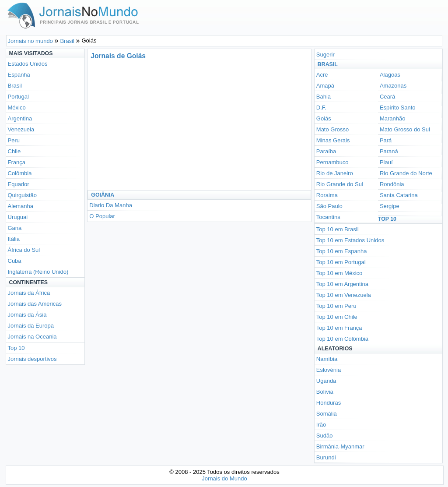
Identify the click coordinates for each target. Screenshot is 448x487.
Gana (15, 228)
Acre (322, 75)
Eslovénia (329, 370)
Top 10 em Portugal (341, 262)
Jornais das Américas (35, 304)
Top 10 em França (339, 328)
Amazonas (393, 86)
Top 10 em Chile (337, 317)
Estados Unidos (28, 64)
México (17, 108)
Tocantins (328, 217)
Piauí (386, 162)
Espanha (19, 75)
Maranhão (393, 118)
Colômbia (20, 173)
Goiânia (103, 195)
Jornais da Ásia (27, 315)
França (17, 162)
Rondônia (392, 184)
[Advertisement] (170, 124)
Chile (14, 151)
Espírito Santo (398, 108)
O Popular (102, 216)
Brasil (15, 86)
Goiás (324, 118)
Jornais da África (29, 293)
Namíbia (327, 359)
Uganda (326, 381)
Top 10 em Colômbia (342, 339)
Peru (14, 140)
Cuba (15, 261)
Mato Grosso (332, 129)
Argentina (20, 118)
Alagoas (390, 75)
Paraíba (326, 151)
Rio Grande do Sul (340, 184)
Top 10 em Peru (336, 306)
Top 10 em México (339, 273)
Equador (19, 184)
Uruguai (18, 217)
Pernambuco (332, 162)
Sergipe (390, 206)
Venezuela (21, 129)
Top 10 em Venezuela (344, 295)
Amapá (325, 86)
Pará (386, 140)
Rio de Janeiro (335, 173)
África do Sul (24, 250)
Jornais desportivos (32, 359)
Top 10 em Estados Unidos (350, 240)
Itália (14, 239)
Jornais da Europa (31, 326)
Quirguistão (22, 195)
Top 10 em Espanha (342, 251)
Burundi (326, 457)
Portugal (18, 97)
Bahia (324, 97)
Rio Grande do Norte (406, 173)
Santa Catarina (399, 195)
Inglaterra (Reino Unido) (38, 272)
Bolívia (325, 392)
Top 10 (16, 348)
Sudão (325, 436)
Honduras (329, 403)
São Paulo (329, 206)
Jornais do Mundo (224, 478)
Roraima (327, 195)
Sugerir (325, 55)
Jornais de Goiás (118, 56)
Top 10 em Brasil (338, 229)
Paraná (389, 151)
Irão (321, 425)
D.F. (321, 108)
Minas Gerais (333, 140)
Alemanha (21, 206)
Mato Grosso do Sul (405, 129)
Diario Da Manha (111, 205)
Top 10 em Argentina (342, 284)
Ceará (387, 97)
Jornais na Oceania (32, 337)
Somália (327, 414)
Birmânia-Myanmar (340, 446)
